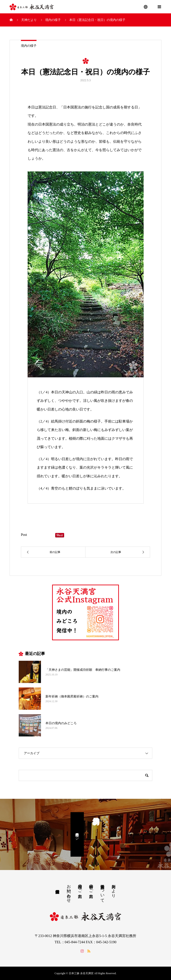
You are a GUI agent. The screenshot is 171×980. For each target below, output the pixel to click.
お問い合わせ (69, 891)
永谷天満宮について (102, 891)
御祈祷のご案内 (91, 886)
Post (24, 535)
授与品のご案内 (80, 886)
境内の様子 (29, 46)
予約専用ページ (77, 834)
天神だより (114, 889)
